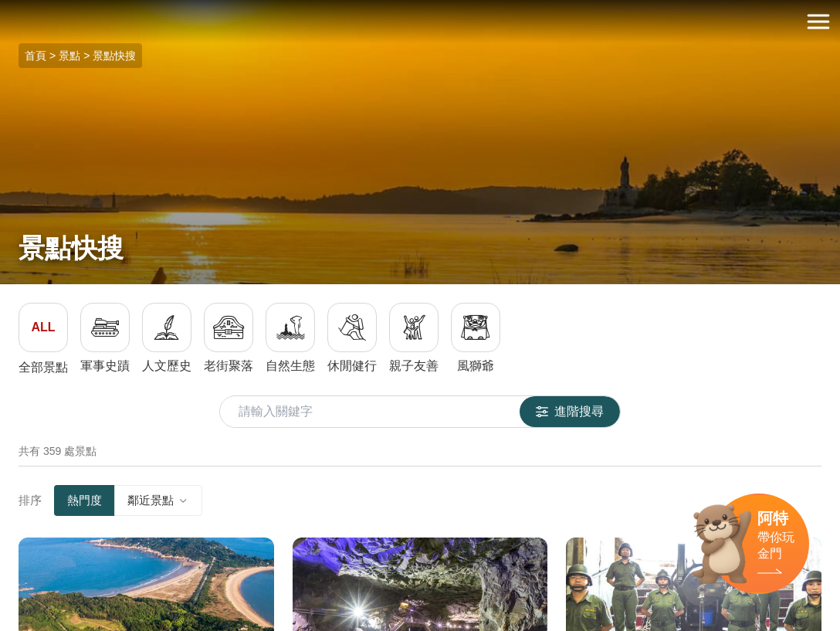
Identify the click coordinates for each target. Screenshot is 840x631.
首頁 (36, 56)
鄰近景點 (158, 500)
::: (5, 9)
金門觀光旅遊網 (420, 22)
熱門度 (85, 500)
